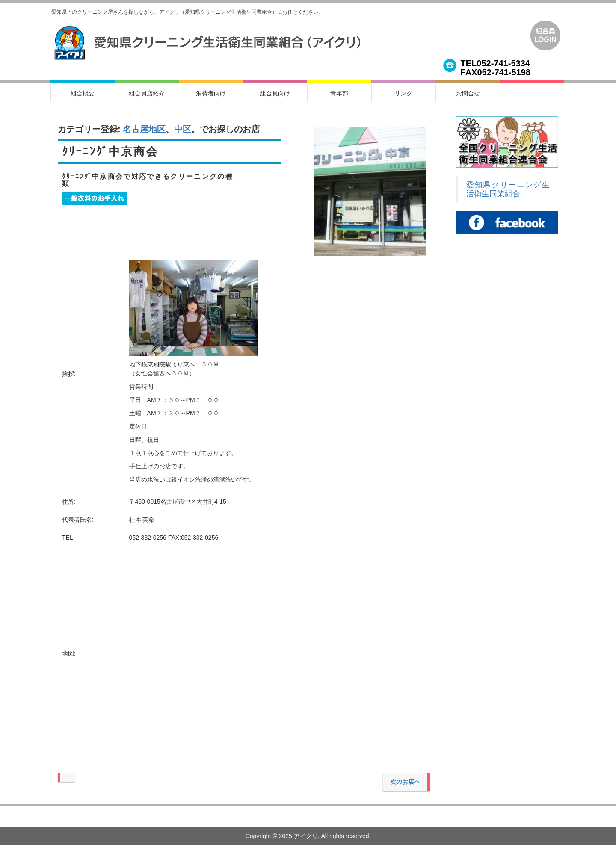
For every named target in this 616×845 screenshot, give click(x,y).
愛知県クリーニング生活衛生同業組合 (508, 189)
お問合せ (468, 93)
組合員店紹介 (147, 93)
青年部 (339, 93)
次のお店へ (405, 782)
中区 (183, 129)
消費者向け (211, 93)
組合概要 (83, 93)
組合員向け (275, 93)
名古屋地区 (144, 129)
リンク (403, 93)
